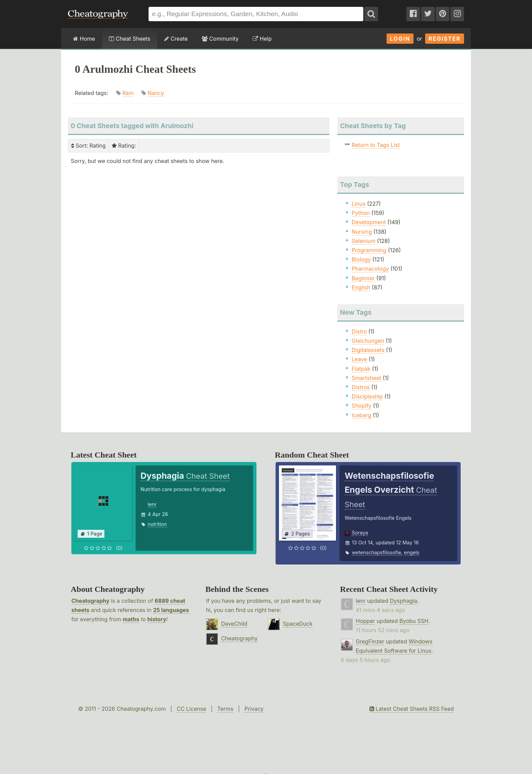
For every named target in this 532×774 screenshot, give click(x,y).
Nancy (156, 93)
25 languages (171, 610)
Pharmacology (370, 269)
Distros (361, 387)
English (361, 287)
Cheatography (90, 601)
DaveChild (234, 624)
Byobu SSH (414, 621)
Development (369, 222)
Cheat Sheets (130, 39)
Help (262, 39)
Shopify (362, 406)
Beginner (363, 278)
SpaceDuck (298, 624)
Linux (359, 204)
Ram (128, 93)
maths (131, 619)
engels (412, 552)
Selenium (364, 241)
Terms (225, 709)
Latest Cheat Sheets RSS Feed (412, 709)
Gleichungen (368, 341)
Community (220, 39)
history (157, 619)
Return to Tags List (376, 145)
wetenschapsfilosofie (376, 552)
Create (176, 39)
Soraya (360, 533)
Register (445, 39)
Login (400, 39)
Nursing (362, 232)
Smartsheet (366, 378)
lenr (152, 504)
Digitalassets (368, 350)
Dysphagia (404, 601)
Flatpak (361, 369)
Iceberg (361, 415)
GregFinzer (370, 641)
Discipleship (367, 396)
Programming (369, 250)
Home (84, 39)
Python (361, 213)
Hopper (365, 621)
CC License (191, 709)
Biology (361, 259)
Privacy (254, 709)
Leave (359, 359)
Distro (359, 331)
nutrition (157, 524)
